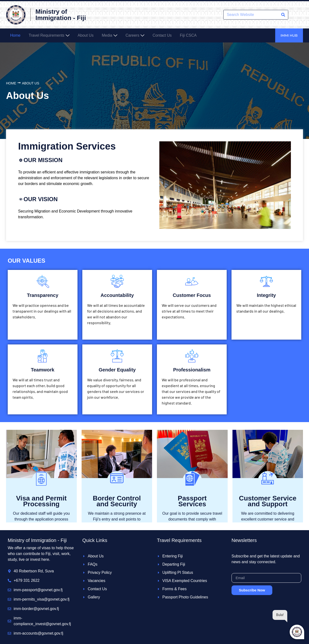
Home (11, 83)
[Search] (283, 15)
